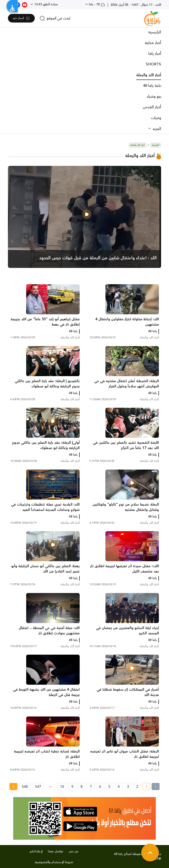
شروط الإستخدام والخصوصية (54, 862)
